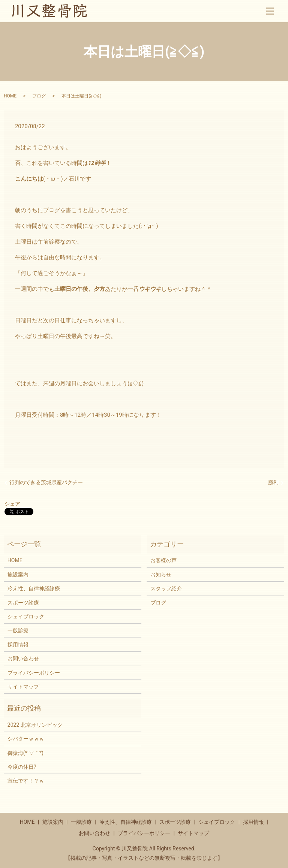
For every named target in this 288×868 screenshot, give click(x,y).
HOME (10, 96)
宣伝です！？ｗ (26, 781)
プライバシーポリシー (34, 673)
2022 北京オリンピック (35, 725)
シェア (12, 504)
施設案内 (18, 575)
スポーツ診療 (23, 603)
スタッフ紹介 (166, 588)
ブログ (39, 96)
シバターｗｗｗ (26, 739)
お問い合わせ (23, 658)
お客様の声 (163, 560)
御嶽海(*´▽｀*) (25, 753)
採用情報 (18, 645)
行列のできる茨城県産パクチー (46, 482)
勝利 (273, 482)
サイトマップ (23, 687)
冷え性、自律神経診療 (34, 588)
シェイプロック (26, 617)
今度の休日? (22, 767)
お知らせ (161, 575)
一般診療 (18, 630)
